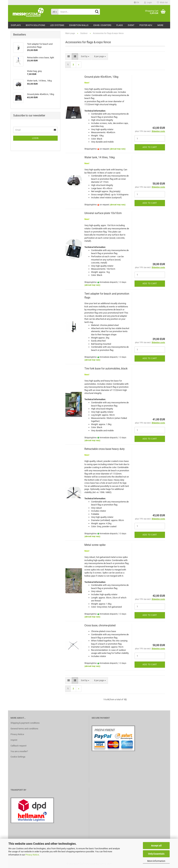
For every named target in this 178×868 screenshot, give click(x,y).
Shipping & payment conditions (25, 723)
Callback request (18, 746)
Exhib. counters (102, 25)
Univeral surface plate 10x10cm (103, 213)
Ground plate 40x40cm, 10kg (101, 77)
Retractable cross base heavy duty (105, 449)
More (160, 25)
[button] (136, 3)
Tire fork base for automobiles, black (106, 369)
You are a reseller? (19, 751)
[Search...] (55, 12)
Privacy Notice (32, 855)
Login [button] (148, 3)
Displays (16, 25)
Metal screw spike (95, 545)
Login (35, 138)
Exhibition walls (79, 25)
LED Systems (57, 25)
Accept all (156, 846)
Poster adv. (146, 25)
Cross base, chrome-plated (100, 625)
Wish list (162, 3)
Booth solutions (35, 25)
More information (156, 861)
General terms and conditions (24, 729)
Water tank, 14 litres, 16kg (100, 157)
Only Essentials (156, 854)
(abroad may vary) (118, 149)
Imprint (14, 740)
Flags (120, 25)
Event (131, 25)
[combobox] (85, 57)
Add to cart (150, 147)
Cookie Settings (18, 757)
